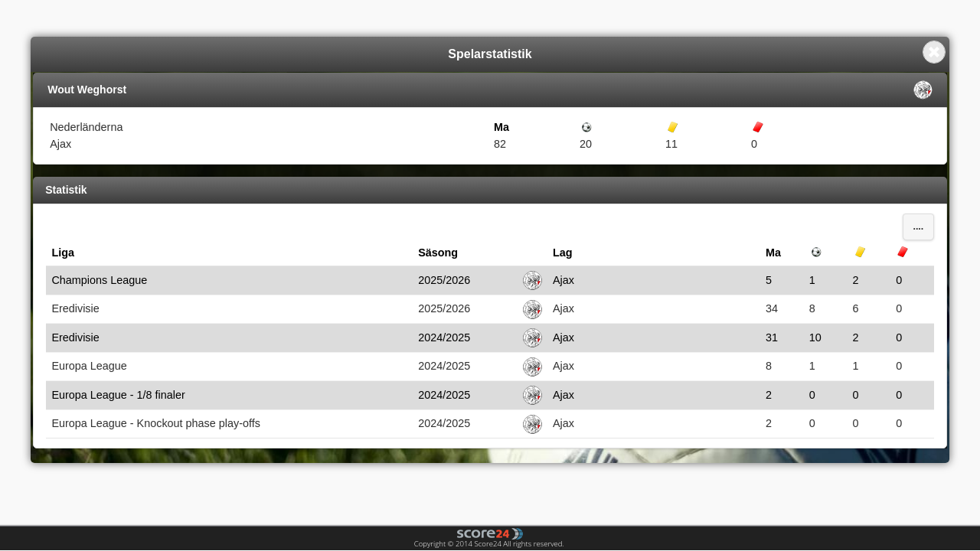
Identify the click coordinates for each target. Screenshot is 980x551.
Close (934, 52)
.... (918, 227)
